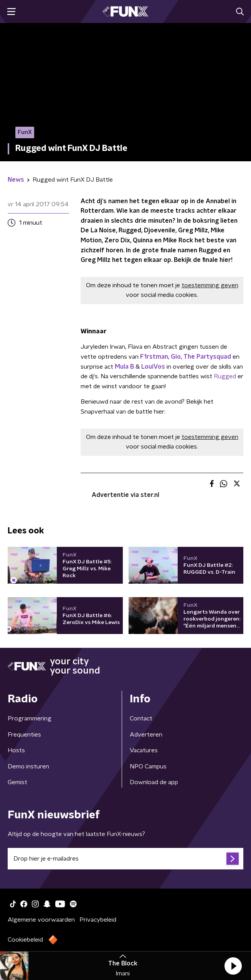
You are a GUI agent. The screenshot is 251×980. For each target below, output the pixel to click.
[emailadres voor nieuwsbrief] (125, 859)
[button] (233, 966)
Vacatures (144, 750)
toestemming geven (210, 285)
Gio (176, 357)
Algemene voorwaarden (41, 920)
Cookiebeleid (25, 940)
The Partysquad (207, 357)
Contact (141, 718)
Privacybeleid (98, 920)
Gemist (17, 782)
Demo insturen (28, 766)
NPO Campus (148, 766)
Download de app (154, 782)
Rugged (225, 376)
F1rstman (154, 357)
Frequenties (24, 735)
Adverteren (146, 735)
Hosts (16, 750)
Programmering (30, 718)
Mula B (124, 367)
